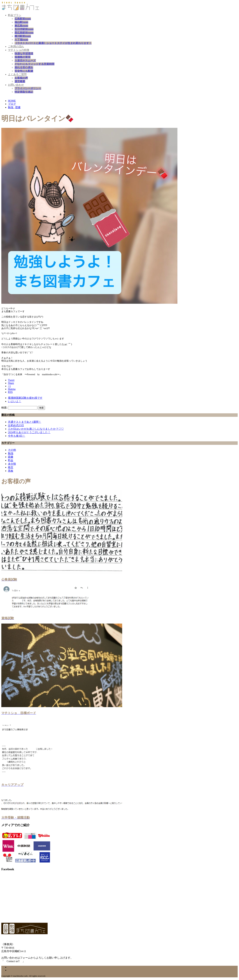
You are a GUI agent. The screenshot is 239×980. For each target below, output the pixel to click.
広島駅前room (23, 19)
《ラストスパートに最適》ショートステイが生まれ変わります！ (53, 43)
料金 (11, 460)
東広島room (21, 26)
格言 (11, 467)
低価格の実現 (23, 57)
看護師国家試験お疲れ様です (25, 398)
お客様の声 (21, 78)
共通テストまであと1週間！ (25, 422)
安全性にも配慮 (24, 71)
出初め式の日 (16, 425)
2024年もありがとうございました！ (29, 432)
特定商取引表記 (24, 92)
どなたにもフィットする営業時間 (35, 64)
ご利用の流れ (16, 47)
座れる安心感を (24, 67)
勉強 (11, 453)
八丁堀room (21, 40)
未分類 (12, 464)
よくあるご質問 (17, 74)
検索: (4, 408)
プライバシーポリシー (28, 88)
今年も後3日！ (17, 436)
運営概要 (20, 81)
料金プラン (15, 15)
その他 (12, 450)
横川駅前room (23, 36)
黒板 (11, 471)
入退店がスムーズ (25, 60)
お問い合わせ (16, 85)
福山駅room (21, 22)
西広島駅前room (24, 33)
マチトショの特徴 (19, 50)
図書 (11, 457)
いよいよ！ (15, 401)
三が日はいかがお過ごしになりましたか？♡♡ (36, 429)
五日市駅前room (24, 29)
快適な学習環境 (24, 53)
